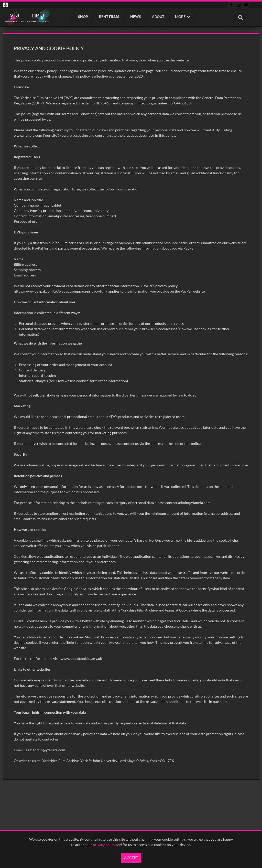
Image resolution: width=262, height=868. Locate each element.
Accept (131, 858)
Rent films (109, 17)
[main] (131, 406)
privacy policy (104, 845)
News (135, 17)
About (158, 17)
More (180, 17)
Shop (83, 17)
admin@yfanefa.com (194, 503)
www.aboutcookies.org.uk (81, 658)
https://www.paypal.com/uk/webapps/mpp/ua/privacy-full (60, 291)
